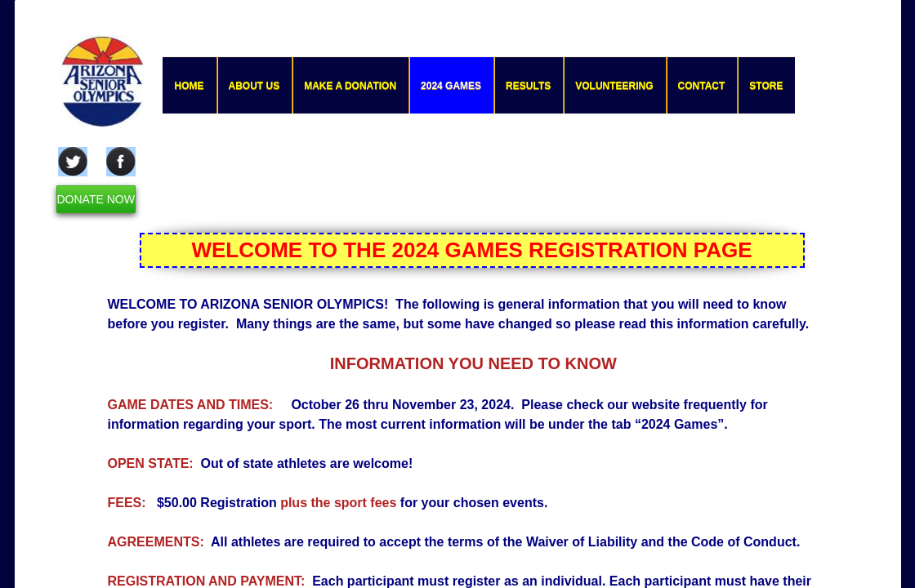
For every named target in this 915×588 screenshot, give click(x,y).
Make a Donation (350, 86)
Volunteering (614, 86)
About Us (254, 86)
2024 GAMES (451, 86)
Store (766, 86)
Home (190, 86)
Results (528, 86)
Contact (702, 86)
